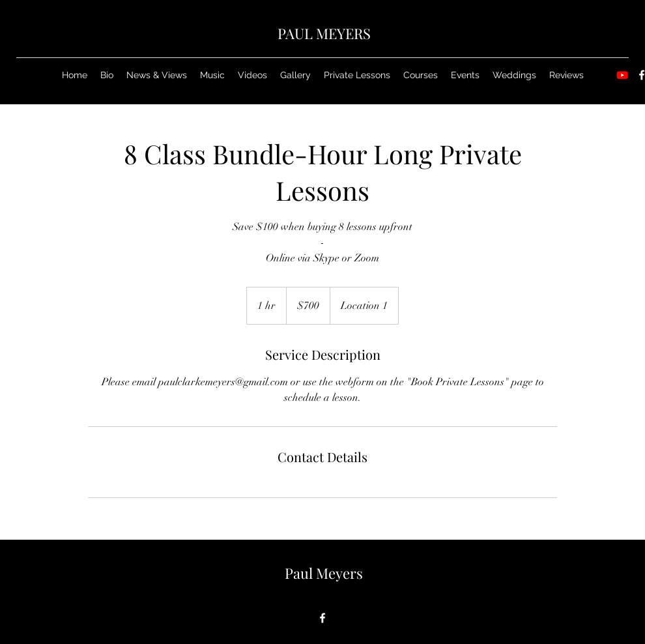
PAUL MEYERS (324, 33)
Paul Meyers (324, 573)
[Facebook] (322, 618)
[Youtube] (622, 75)
